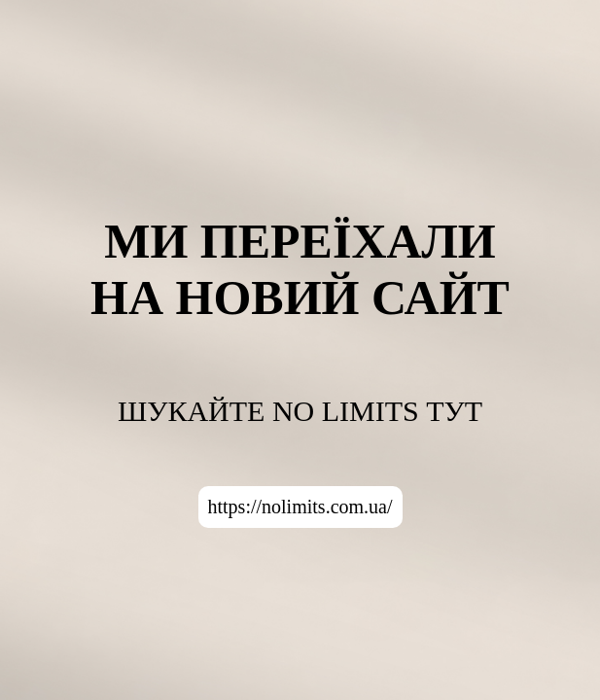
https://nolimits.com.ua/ (300, 507)
